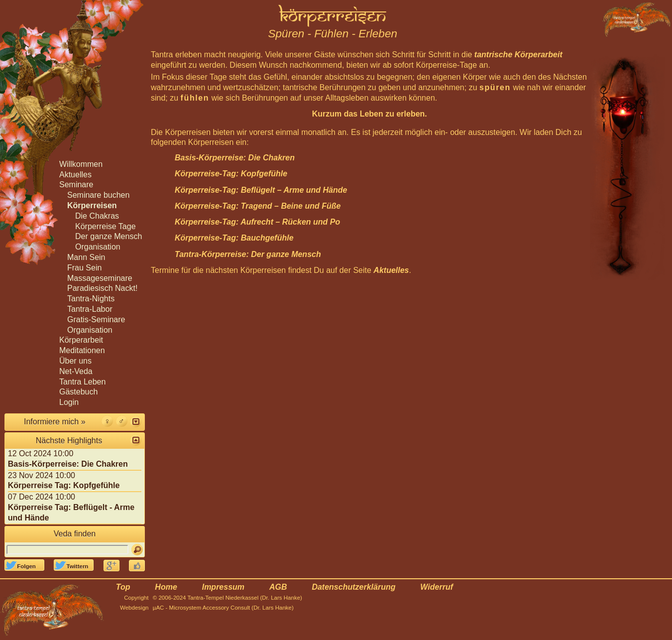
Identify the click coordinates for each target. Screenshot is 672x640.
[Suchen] (137, 550)
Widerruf (437, 587)
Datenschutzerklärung (353, 587)
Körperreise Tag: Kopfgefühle (64, 485)
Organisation (98, 247)
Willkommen (81, 164)
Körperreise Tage (106, 226)
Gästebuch (78, 392)
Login (69, 402)
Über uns (75, 361)
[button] (136, 422)
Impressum (223, 587)
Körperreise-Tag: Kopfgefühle (231, 174)
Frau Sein (84, 268)
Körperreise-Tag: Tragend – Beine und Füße (258, 206)
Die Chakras (97, 216)
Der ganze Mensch (109, 236)
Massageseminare (100, 278)
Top (123, 587)
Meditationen (82, 350)
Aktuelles (391, 270)
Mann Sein (86, 257)
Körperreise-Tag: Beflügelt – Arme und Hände (261, 190)
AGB (278, 587)
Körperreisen (92, 205)
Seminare (76, 185)
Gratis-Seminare (96, 320)
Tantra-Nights (91, 299)
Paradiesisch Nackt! (102, 288)
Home (166, 587)
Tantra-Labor (90, 309)
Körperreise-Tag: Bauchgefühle (234, 238)
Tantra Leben (82, 382)
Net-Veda (76, 371)
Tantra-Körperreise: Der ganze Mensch (248, 254)
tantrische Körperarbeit (518, 55)
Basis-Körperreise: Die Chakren (235, 158)
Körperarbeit (81, 340)
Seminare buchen (98, 195)
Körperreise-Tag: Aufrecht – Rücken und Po (257, 222)
